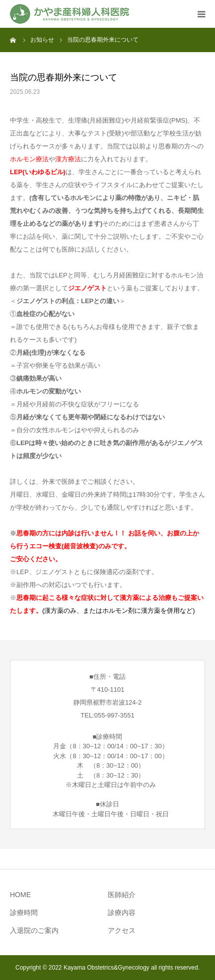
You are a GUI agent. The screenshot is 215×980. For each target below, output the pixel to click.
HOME (20, 895)
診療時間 (24, 913)
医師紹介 (122, 895)
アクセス (122, 930)
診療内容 (122, 913)
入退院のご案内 (34, 930)
